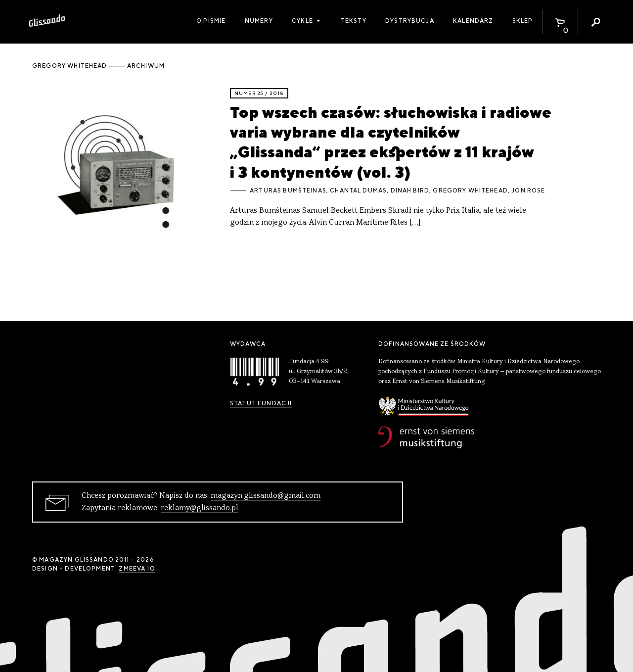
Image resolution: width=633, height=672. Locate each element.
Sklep (523, 21)
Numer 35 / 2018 (259, 93)
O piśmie (211, 21)
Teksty (354, 21)
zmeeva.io (137, 569)
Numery (259, 21)
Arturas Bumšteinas (288, 191)
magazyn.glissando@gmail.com (266, 496)
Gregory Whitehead (470, 191)
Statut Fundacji (261, 403)
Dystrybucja (410, 21)
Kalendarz (473, 21)
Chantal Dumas (358, 191)
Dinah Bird (410, 191)
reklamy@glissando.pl (200, 508)
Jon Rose (528, 191)
